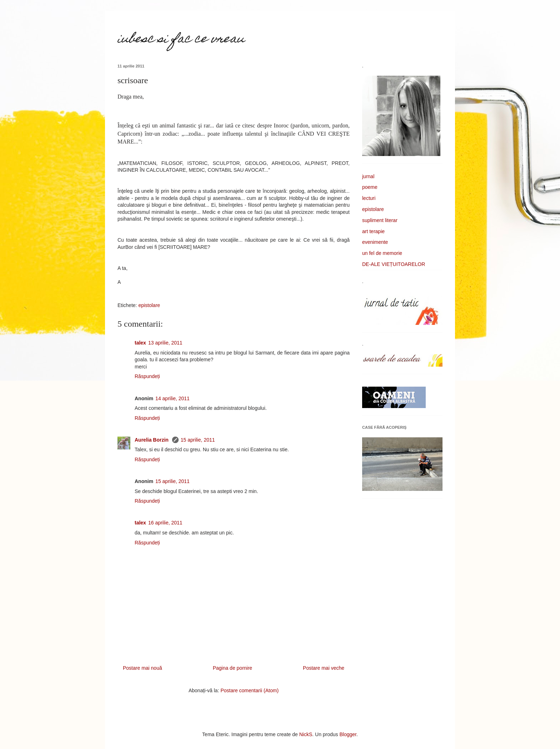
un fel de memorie (382, 253)
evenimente (375, 242)
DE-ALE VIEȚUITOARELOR (394, 264)
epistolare (149, 305)
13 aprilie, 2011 (165, 343)
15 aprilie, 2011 (198, 440)
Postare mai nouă (142, 668)
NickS (306, 734)
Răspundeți (147, 376)
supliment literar (380, 220)
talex (140, 343)
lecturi (369, 198)
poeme (370, 187)
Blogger (348, 734)
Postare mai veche (324, 668)
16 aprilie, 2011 (165, 523)
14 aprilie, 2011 (172, 398)
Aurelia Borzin (152, 440)
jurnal (368, 176)
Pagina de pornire (233, 668)
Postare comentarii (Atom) (249, 690)
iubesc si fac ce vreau (181, 40)
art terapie (373, 231)
